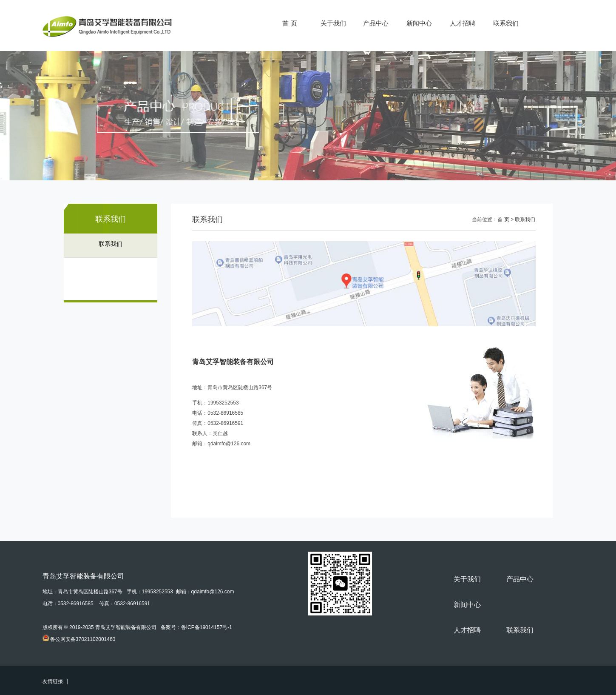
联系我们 (506, 23)
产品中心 (376, 23)
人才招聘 (463, 23)
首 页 (290, 23)
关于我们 (333, 23)
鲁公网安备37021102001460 (83, 639)
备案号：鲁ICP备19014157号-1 (196, 627)
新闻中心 (419, 23)
